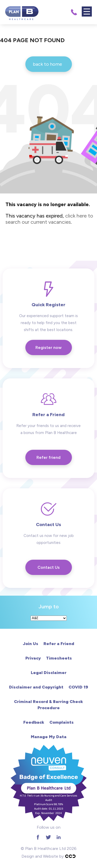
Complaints (62, 722)
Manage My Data (49, 737)
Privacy (33, 658)
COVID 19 (78, 687)
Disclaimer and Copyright (36, 687)
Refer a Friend (59, 644)
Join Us (31, 644)
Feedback (34, 722)
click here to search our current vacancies (49, 219)
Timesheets (59, 658)
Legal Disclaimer (49, 673)
